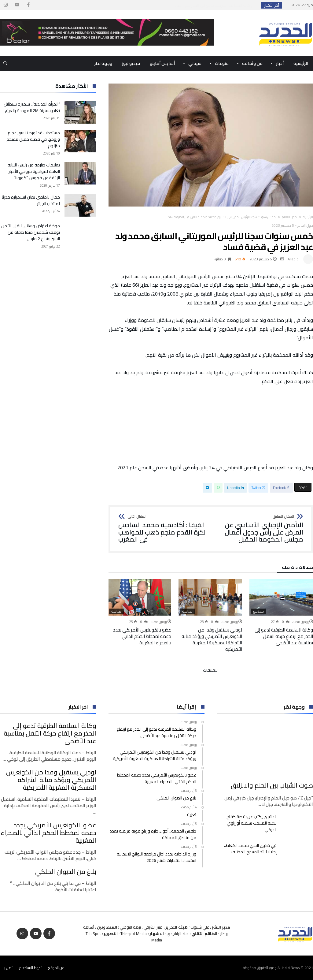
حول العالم (289, 217)
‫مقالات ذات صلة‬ (297, 568)
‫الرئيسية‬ (308, 217)
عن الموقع (56, 968)
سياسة (187, 611)
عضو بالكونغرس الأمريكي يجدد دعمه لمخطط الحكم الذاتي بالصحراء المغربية (142, 636)
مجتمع (258, 611)
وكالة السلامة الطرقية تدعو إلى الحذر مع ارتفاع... (214, 5)
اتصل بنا (8, 968)
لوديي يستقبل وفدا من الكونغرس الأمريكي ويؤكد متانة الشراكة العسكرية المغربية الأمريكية (212, 639)
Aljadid (293, 259)
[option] (281, 612)
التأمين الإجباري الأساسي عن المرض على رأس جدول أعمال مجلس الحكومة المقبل (259, 529)
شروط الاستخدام (31, 968)
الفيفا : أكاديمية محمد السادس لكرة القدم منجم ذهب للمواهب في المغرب (163, 529)
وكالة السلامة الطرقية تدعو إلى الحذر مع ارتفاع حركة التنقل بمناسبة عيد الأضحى (284, 636)
